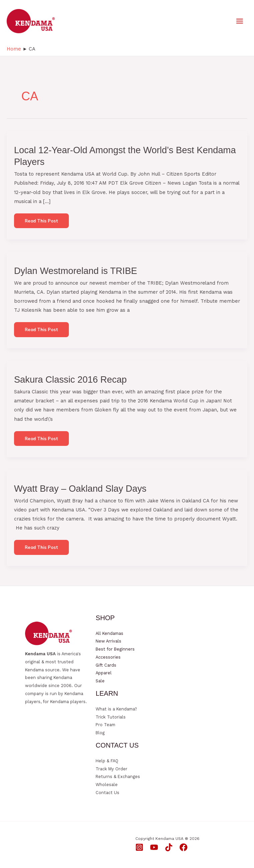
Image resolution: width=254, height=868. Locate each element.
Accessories (108, 657)
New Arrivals (108, 641)
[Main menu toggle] (240, 21)
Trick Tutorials (111, 717)
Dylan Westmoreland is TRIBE (76, 271)
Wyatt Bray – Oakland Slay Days (80, 489)
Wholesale (107, 785)
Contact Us (107, 793)
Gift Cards (106, 665)
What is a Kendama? (116, 709)
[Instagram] (139, 847)
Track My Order (111, 769)
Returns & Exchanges (118, 777)
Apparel (104, 673)
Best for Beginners (115, 649)
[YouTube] (154, 847)
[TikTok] (169, 847)
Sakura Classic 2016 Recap (70, 379)
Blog (100, 733)
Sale (100, 681)
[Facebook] (183, 847)
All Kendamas (109, 633)
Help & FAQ (107, 761)
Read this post (41, 223)
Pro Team (105, 725)
